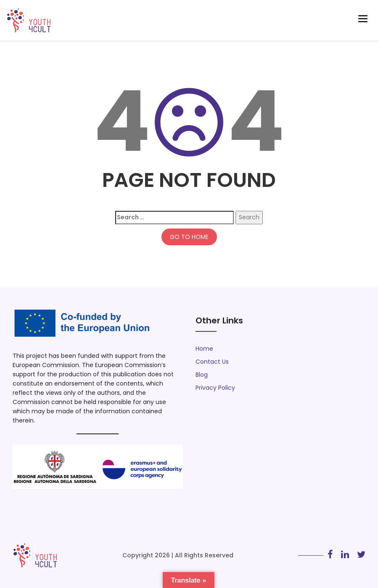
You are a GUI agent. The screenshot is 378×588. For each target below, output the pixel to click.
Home (204, 349)
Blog (202, 375)
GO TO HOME (189, 237)
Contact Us (212, 362)
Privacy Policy (215, 388)
